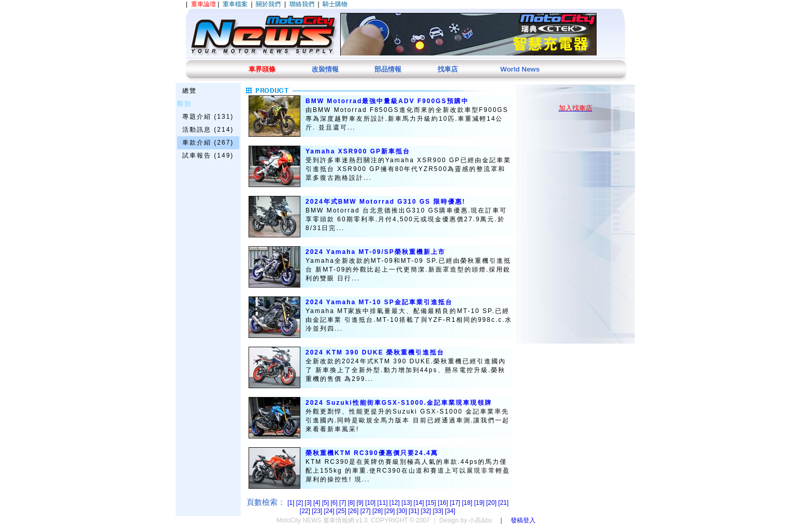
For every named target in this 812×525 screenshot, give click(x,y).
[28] (378, 511)
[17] (456, 503)
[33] (439, 511)
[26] (354, 511)
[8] (352, 503)
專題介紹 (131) (208, 117)
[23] (318, 511)
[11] (383, 503)
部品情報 (388, 69)
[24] (330, 511)
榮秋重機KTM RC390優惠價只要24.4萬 (372, 453)
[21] (503, 503)
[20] (492, 503)
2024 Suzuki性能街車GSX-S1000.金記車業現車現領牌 (399, 403)
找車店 (448, 69)
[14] (420, 503)
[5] (327, 503)
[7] (344, 503)
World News (520, 69)
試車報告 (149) (208, 155)
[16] (444, 503)
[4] (318, 503)
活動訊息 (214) (208, 130)
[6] (335, 503)
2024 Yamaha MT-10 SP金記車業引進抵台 (379, 302)
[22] (306, 511)
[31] (415, 511)
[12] (395, 503)
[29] (390, 511)
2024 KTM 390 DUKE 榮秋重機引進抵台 (375, 352)
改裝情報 (325, 69)
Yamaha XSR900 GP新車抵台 (358, 151)
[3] (309, 503)
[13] (407, 503)
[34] (450, 511)
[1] (292, 503)
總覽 (190, 91)
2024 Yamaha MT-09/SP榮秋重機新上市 (375, 252)
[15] (432, 503)
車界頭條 (262, 69)
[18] (468, 503)
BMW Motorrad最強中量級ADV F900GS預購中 (387, 101)
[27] (366, 511)
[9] (361, 503)
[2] (301, 503)
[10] (371, 503)
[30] (403, 511)
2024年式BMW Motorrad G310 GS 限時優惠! (386, 202)
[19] (480, 503)
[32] (426, 511)
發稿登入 (523, 520)
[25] (342, 511)
